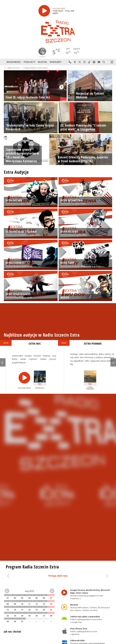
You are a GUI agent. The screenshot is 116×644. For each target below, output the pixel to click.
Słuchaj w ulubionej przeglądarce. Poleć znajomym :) (90, 594)
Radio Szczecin (12, 68)
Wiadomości (14, 62)
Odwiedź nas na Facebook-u (75, 62)
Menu (112, 62)
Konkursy (56, 62)
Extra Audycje (16, 172)
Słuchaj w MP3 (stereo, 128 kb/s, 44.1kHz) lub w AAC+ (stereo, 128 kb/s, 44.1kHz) (90, 608)
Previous (3, 362)
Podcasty (29, 62)
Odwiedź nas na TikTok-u (89, 62)
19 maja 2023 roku (58, 576)
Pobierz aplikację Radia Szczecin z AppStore (84, 631)
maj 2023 (29, 591)
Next (113, 362)
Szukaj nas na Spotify (94, 62)
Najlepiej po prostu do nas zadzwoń (70, 62)
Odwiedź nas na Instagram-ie (85, 62)
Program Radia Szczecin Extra (36, 68)
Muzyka (42, 62)
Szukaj (104, 62)
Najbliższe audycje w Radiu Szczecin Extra (42, 335)
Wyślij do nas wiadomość (99, 62)
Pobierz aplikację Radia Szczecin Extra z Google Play (86, 620)
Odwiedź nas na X (80, 62)
